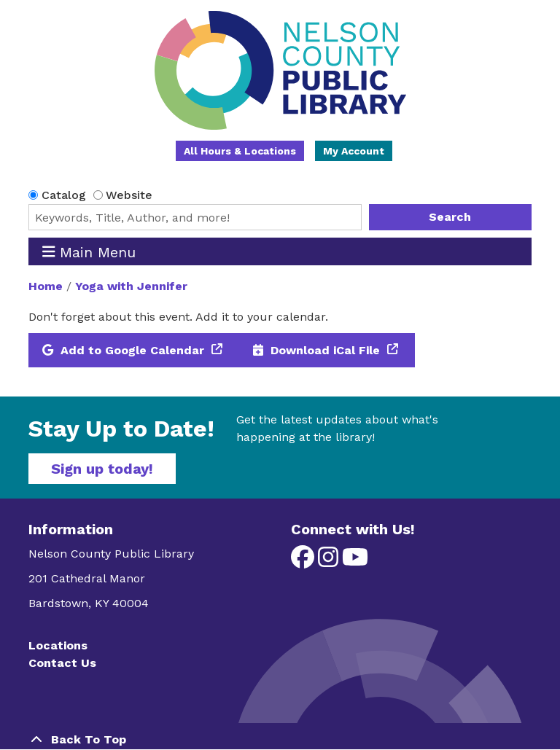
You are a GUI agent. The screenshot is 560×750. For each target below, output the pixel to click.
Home (46, 286)
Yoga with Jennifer (131, 286)
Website (129, 195)
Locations (58, 645)
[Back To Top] (280, 740)
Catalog (64, 195)
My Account (354, 151)
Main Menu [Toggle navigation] (89, 252)
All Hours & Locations (240, 151)
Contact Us (62, 663)
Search (450, 217)
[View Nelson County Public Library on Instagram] (330, 562)
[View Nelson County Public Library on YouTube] (355, 562)
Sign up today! (102, 469)
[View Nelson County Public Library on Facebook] (304, 562)
